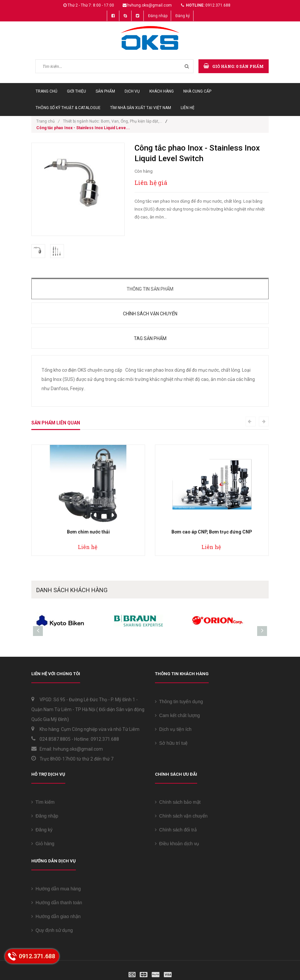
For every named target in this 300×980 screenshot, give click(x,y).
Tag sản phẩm (150, 338)
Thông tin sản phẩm (150, 289)
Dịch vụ (132, 91)
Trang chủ (46, 91)
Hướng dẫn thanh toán (57, 903)
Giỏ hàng (43, 844)
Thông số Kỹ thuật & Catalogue (68, 108)
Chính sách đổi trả (176, 830)
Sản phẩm (105, 91)
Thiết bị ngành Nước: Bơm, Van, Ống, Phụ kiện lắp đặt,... (113, 121)
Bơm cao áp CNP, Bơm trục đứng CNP (212, 532)
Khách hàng (162, 91)
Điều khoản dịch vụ (177, 844)
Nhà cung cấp (197, 91)
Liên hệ (188, 108)
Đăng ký (183, 16)
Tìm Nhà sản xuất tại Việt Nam (141, 108)
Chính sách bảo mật (178, 802)
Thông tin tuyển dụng (179, 702)
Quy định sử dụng (52, 930)
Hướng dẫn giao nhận (56, 916)
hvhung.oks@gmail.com (150, 5)
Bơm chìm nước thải (88, 532)
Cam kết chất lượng (177, 715)
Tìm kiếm (43, 802)
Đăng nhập (158, 16)
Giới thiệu (76, 91)
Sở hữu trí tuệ (171, 743)
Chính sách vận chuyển (150, 314)
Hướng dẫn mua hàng (56, 889)
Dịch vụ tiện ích (173, 729)
